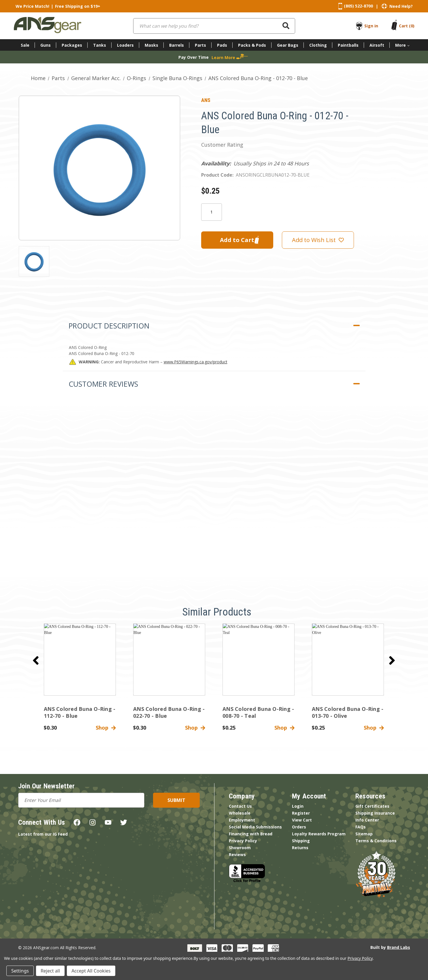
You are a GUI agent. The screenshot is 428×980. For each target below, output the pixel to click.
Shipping (301, 841)
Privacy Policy (243, 841)
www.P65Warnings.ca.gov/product (196, 362)
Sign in (371, 26)
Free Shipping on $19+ (78, 6)
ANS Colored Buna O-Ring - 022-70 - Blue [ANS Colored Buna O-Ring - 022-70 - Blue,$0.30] (169, 712)
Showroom (240, 848)
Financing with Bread (251, 834)
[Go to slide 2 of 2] (36, 660)
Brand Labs (399, 947)
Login (298, 806)
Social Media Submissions (255, 827)
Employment (242, 820)
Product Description (109, 326)
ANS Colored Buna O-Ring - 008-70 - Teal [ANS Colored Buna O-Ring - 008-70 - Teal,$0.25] (258, 712)
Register (301, 813)
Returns (300, 848)
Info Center (367, 820)
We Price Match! (32, 6)
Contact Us (240, 806)
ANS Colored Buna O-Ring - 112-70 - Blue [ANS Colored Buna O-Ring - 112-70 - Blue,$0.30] (80, 712)
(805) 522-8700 (358, 6)
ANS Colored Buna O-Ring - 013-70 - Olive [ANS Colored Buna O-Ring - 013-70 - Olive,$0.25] (348, 712)
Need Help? (401, 6)
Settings (20, 971)
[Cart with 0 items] (407, 26)
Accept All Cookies (91, 971)
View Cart (302, 820)
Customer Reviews (103, 384)
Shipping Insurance (375, 813)
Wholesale (240, 813)
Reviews (237, 855)
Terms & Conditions (376, 841)
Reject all (50, 971)
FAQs (361, 827)
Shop (106, 728)
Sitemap (364, 834)
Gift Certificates (372, 806)
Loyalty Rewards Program (319, 834)
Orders (299, 827)
